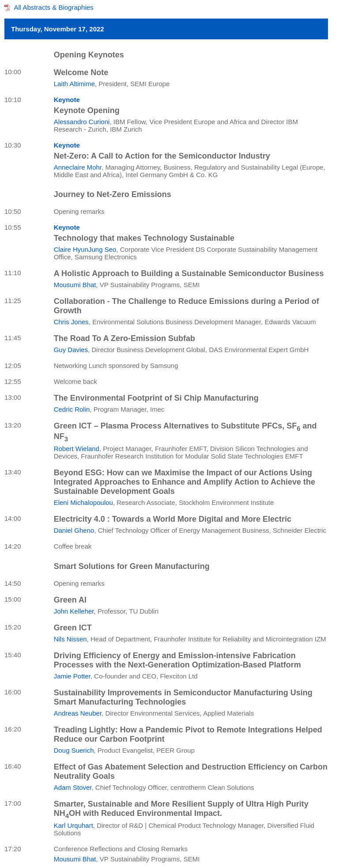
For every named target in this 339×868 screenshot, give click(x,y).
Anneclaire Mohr (78, 167)
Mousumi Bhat (75, 285)
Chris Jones (71, 322)
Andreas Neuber (78, 713)
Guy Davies (71, 350)
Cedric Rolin (72, 409)
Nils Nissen (70, 639)
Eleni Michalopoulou (83, 502)
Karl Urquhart (73, 825)
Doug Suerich (74, 750)
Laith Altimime (74, 84)
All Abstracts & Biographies (54, 7)
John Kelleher (74, 611)
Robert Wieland (77, 449)
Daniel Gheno (74, 530)
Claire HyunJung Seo (85, 249)
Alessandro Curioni (82, 122)
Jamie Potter (72, 676)
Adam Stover (73, 787)
